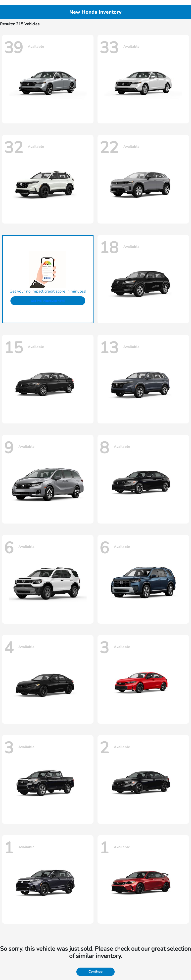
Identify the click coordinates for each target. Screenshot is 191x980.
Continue (95, 972)
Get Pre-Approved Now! (48, 301)
